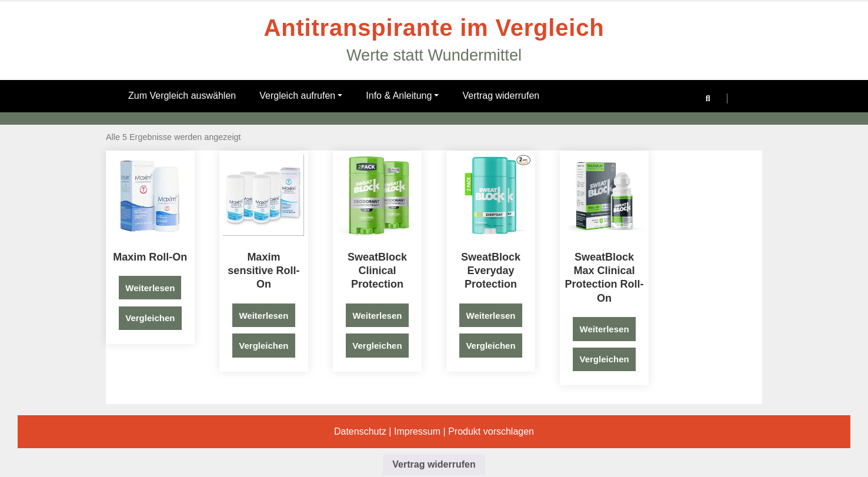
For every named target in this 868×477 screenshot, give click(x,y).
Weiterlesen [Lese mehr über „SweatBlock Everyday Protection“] (491, 316)
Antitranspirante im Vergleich (434, 28)
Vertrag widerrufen (501, 96)
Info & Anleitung (402, 96)
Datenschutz (360, 431)
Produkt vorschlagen (491, 431)
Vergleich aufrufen (301, 96)
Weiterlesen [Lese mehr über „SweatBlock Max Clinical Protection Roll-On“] (605, 329)
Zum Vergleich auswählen (182, 96)
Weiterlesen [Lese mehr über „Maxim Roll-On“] (150, 288)
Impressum (417, 431)
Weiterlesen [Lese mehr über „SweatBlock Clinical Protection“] (377, 316)
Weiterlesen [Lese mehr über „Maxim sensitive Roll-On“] (263, 316)
